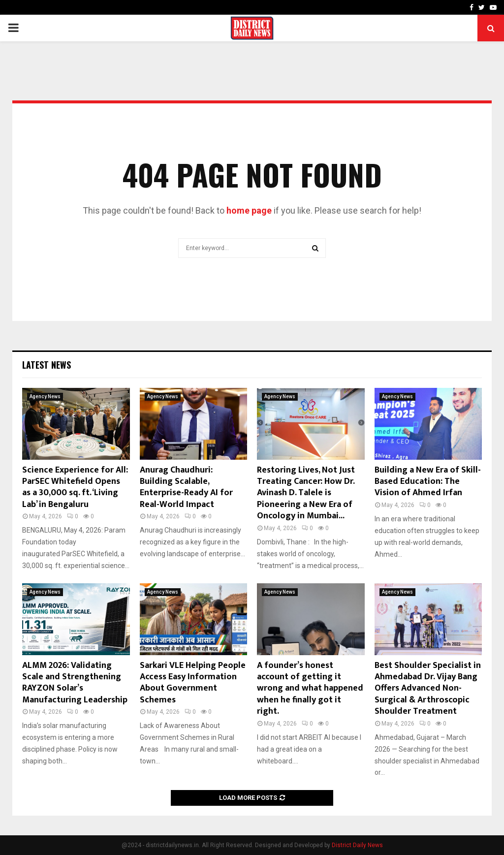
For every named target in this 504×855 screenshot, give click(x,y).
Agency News (45, 396)
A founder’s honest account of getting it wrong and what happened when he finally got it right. (310, 689)
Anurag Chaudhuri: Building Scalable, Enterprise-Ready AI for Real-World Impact (186, 487)
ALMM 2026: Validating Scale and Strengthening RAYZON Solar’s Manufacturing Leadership (75, 683)
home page (249, 210)
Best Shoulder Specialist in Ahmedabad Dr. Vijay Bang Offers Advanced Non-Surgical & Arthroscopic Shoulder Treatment (428, 689)
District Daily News (357, 845)
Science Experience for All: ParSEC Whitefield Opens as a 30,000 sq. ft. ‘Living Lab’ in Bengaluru (75, 487)
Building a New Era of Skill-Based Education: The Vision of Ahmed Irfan (428, 482)
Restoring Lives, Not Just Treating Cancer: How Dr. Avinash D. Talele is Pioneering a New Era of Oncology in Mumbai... (306, 493)
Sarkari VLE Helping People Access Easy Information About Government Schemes (193, 683)
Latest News (47, 365)
